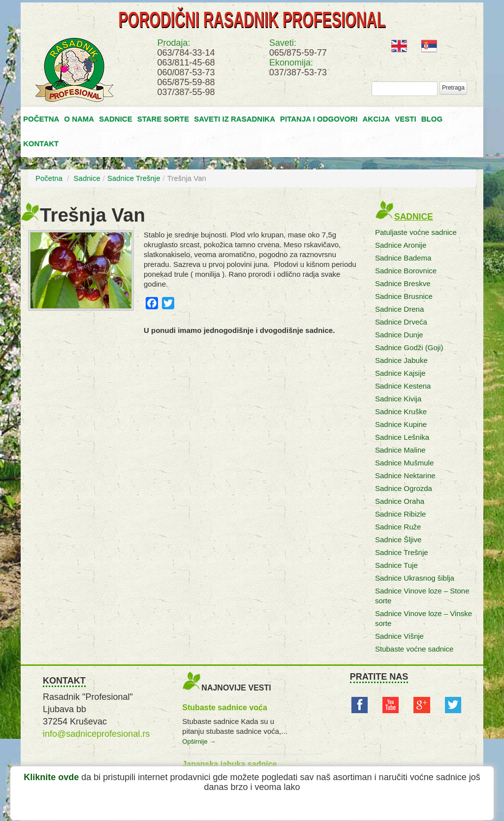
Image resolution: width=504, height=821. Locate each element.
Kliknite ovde (51, 777)
